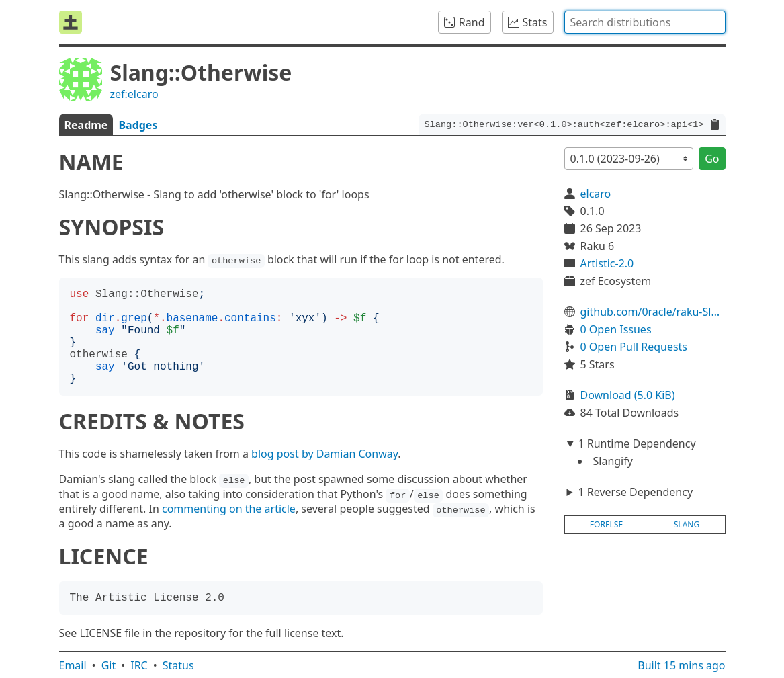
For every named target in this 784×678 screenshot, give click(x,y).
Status (178, 665)
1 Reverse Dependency (635, 492)
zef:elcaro (134, 94)
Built (681, 665)
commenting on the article (229, 509)
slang (687, 524)
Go (712, 159)
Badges (138, 125)
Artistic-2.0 (607, 263)
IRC (139, 665)
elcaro (596, 194)
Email (73, 665)
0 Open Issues (616, 329)
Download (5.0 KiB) (628, 395)
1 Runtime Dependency (637, 443)
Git (109, 665)
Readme (86, 125)
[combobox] (645, 22)
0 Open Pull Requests (634, 347)
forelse (606, 524)
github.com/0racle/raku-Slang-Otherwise (653, 312)
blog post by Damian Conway (324, 454)
